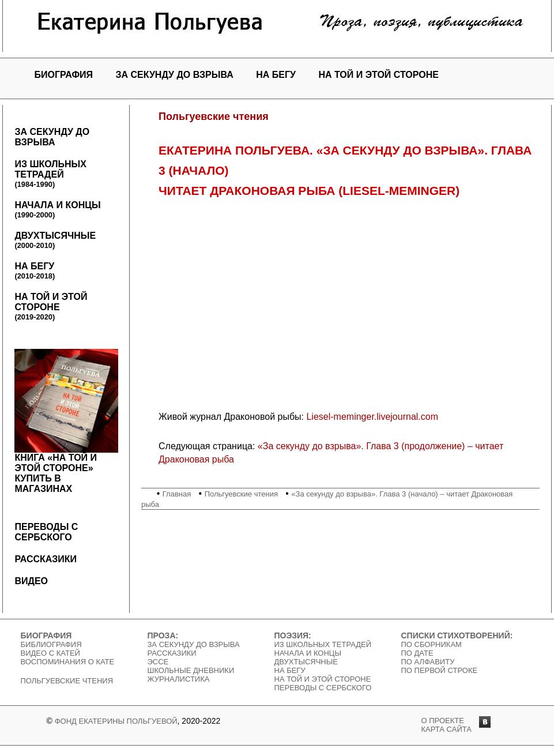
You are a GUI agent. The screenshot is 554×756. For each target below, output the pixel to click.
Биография (63, 75)
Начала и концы (57, 210)
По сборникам (431, 644)
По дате (417, 653)
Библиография (51, 644)
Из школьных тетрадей (50, 174)
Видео (31, 581)
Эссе (158, 662)
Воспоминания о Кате (68, 662)
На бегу (276, 75)
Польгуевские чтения (241, 494)
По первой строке (440, 670)
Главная (177, 494)
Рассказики (46, 559)
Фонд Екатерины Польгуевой (116, 721)
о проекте (443, 721)
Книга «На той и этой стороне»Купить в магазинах (66, 421)
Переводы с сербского (46, 532)
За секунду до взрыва (175, 75)
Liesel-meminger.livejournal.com (372, 417)
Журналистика (179, 679)
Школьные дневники (191, 670)
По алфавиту (428, 662)
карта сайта (446, 729)
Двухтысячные (55, 240)
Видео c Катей (50, 653)
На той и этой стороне (378, 75)
